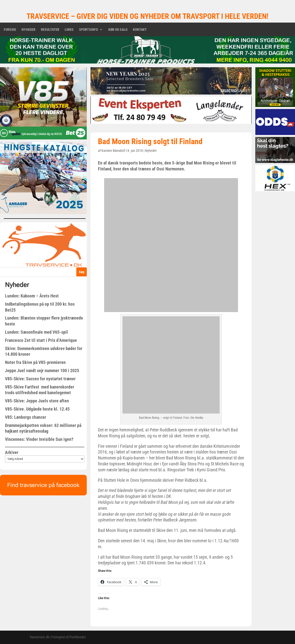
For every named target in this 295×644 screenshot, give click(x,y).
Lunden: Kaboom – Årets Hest (32, 296)
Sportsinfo (88, 30)
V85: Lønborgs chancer (26, 417)
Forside (10, 30)
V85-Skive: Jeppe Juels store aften (37, 401)
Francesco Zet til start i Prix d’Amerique (41, 340)
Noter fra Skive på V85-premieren (35, 362)
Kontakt (140, 30)
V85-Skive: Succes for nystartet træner (40, 379)
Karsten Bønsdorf (113, 151)
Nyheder (29, 30)
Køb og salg (118, 30)
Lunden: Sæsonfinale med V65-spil (36, 332)
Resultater (50, 30)
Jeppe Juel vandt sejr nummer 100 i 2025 (42, 370)
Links (69, 30)
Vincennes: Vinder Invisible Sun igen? (39, 439)
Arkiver (12, 452)
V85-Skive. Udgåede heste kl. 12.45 (37, 409)
